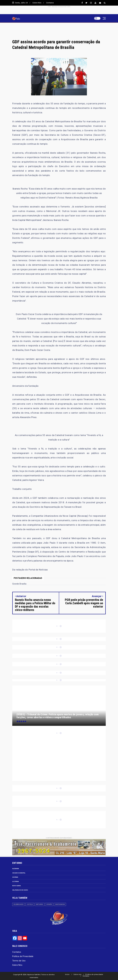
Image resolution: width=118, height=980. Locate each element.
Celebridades (18, 904)
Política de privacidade (94, 974)
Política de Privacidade (23, 956)
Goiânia (15, 877)
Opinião (49, 904)
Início (67, 974)
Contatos (50, 3)
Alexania (16, 869)
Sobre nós (77, 974)
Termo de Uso (19, 961)
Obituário (40, 904)
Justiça (30, 904)
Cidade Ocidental (19, 873)
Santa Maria (60, 904)
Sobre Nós (37, 3)
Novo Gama (17, 886)
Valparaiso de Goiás (20, 890)
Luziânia (16, 881)
